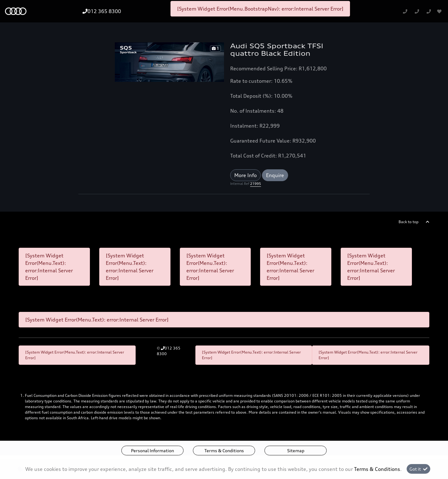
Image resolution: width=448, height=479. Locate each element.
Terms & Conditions (224, 451)
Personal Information (152, 451)
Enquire (275, 175)
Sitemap (296, 451)
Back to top (408, 222)
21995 (256, 184)
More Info (245, 175)
